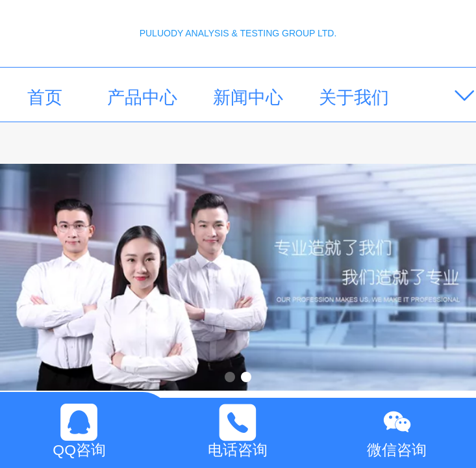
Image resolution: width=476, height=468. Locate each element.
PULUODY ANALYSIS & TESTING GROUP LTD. (238, 33)
